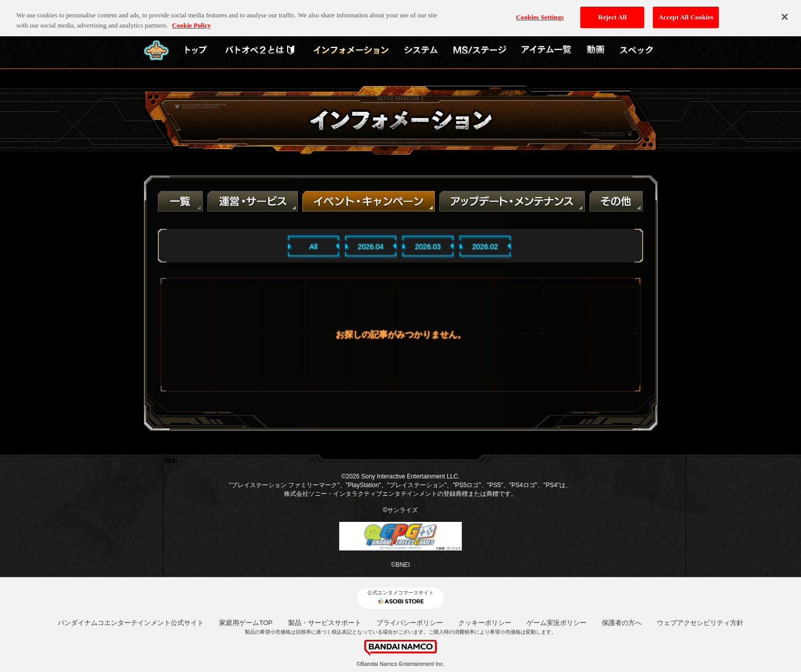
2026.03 (428, 247)
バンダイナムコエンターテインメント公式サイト (131, 623)
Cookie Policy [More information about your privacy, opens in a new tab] (192, 18)
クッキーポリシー (485, 623)
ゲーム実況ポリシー (557, 623)
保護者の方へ (622, 623)
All (314, 247)
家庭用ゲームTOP (246, 623)
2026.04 (371, 247)
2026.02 (485, 247)
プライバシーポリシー (410, 623)
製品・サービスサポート (325, 623)
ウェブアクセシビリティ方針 (700, 623)
